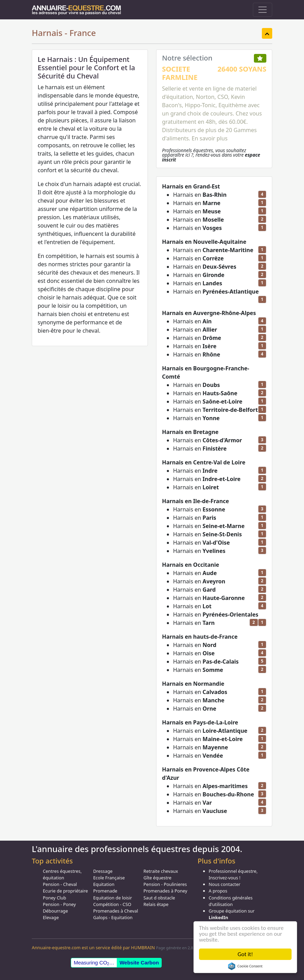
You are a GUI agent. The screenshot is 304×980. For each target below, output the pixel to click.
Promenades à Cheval (116, 911)
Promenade (105, 891)
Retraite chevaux (161, 871)
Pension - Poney (59, 904)
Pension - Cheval (60, 884)
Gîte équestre (157, 878)
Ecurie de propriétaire (65, 891)
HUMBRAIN (143, 947)
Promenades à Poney (165, 891)
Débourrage (55, 911)
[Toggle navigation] (263, 10)
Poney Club (54, 898)
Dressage (103, 871)
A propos (218, 891)
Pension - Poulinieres (165, 884)
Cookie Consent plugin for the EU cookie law (245, 966)
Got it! (245, 954)
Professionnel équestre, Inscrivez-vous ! (233, 874)
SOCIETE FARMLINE (180, 73)
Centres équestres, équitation (62, 874)
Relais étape (156, 904)
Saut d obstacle (159, 898)
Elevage (51, 917)
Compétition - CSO (112, 904)
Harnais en (200, 195)
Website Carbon (139, 963)
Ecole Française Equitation (109, 881)
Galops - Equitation (113, 917)
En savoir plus (210, 138)
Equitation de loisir (113, 898)
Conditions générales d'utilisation (231, 901)
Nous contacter (225, 884)
